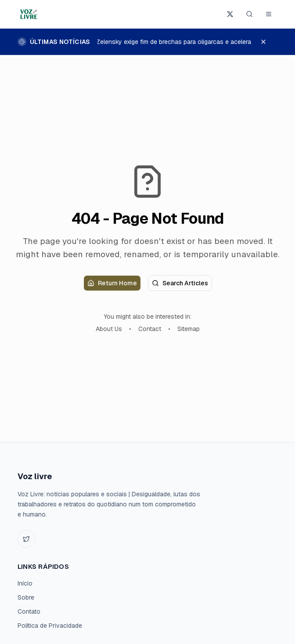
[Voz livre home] (29, 14)
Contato (29, 611)
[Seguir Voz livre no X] (230, 14)
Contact (150, 329)
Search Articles (180, 283)
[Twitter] (26, 539)
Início (25, 583)
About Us (109, 329)
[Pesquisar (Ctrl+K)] (249, 14)
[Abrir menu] (269, 14)
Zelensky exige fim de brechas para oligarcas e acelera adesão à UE (192, 42)
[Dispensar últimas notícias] (268, 42)
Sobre (26, 597)
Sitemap (189, 329)
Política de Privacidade (50, 626)
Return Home (112, 283)
